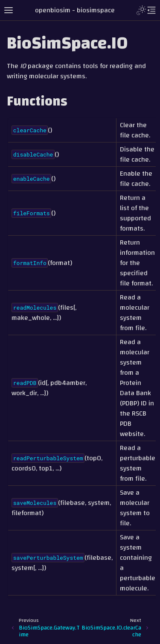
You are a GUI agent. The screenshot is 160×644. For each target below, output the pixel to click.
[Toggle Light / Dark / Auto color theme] (141, 10)
